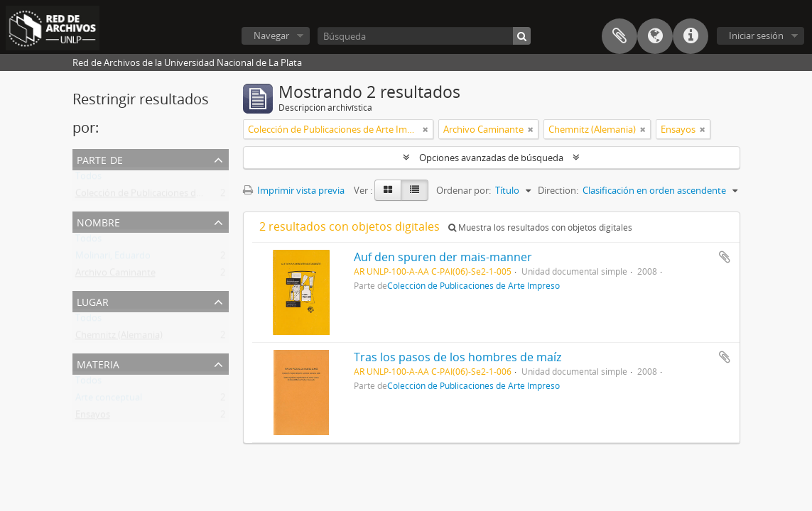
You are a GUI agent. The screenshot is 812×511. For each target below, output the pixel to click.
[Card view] (388, 190)
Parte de (100, 159)
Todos (88, 179)
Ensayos (93, 417)
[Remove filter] (426, 129)
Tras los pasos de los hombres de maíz (458, 357)
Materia (98, 363)
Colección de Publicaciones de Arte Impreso (167, 196)
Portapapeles (619, 36)
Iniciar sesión (756, 35)
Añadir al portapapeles (725, 257)
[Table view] (415, 190)
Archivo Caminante (115, 275)
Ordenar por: (464, 190)
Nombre (98, 221)
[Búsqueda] (424, 36)
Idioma (655, 36)
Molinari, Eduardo (113, 258)
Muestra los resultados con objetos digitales (540, 227)
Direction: (558, 190)
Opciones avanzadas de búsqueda (491, 158)
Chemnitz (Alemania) (119, 338)
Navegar (271, 35)
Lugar (93, 301)
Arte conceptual (109, 400)
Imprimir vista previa (294, 190)
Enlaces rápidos (691, 36)
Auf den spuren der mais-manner (443, 257)
